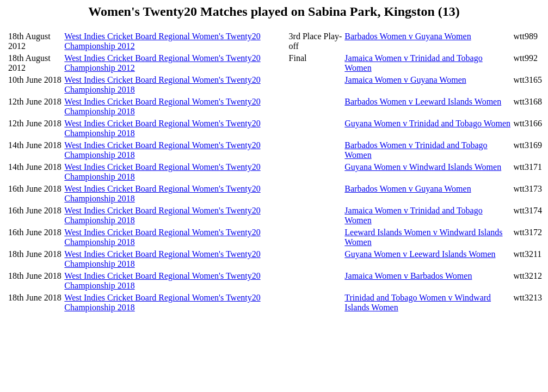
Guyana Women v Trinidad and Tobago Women (427, 123)
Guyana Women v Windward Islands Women (423, 167)
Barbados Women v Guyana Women (408, 36)
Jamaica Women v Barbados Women (408, 276)
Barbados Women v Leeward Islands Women (423, 102)
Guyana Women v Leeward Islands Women (420, 254)
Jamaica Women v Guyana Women (405, 80)
